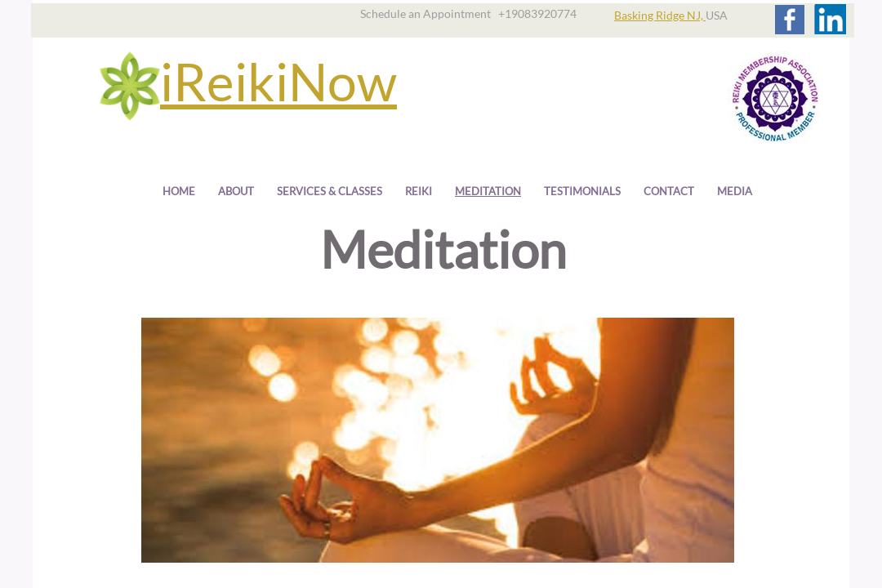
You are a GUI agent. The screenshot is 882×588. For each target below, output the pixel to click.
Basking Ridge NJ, (660, 15)
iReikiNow (278, 81)
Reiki (419, 191)
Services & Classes (330, 191)
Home (179, 191)
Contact (669, 191)
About (236, 191)
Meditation (488, 191)
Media (735, 191)
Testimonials (582, 191)
